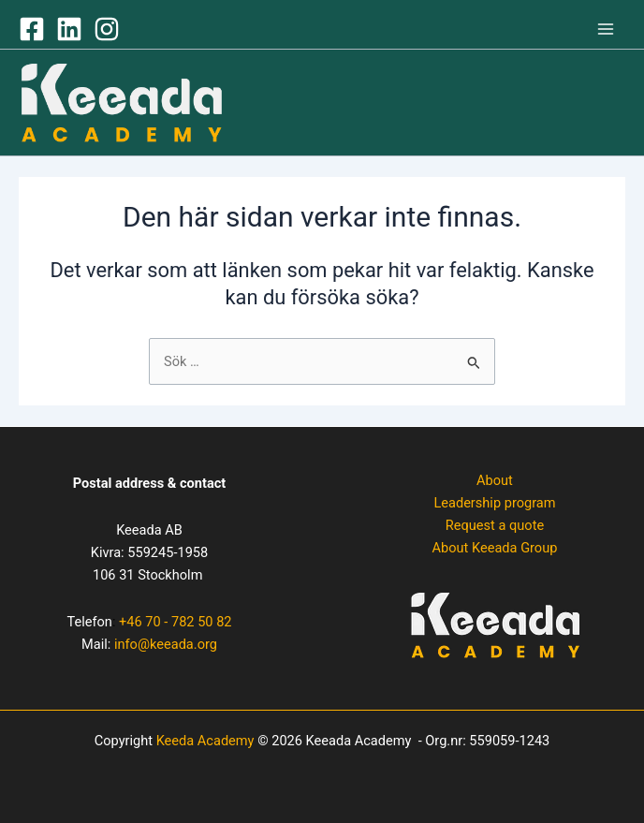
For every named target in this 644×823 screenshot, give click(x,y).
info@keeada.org (166, 644)
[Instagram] (107, 29)
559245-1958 (168, 552)
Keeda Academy (205, 741)
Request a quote (495, 525)
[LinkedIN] (69, 29)
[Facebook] (32, 29)
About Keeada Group (495, 548)
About (495, 480)
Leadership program (494, 503)
